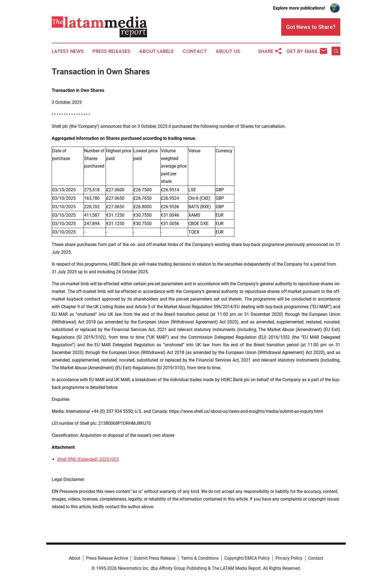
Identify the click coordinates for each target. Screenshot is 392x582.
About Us (228, 51)
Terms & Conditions (200, 558)
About (75, 558)
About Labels (156, 51)
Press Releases (111, 51)
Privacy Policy (289, 558)
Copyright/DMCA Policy (247, 558)
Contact (195, 51)
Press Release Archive (107, 558)
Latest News (68, 51)
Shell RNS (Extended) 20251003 (88, 459)
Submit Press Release (154, 558)
